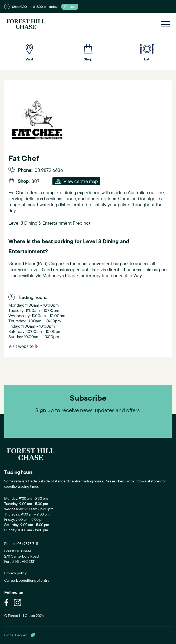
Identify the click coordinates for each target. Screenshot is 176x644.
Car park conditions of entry (27, 580)
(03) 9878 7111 (27, 544)
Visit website (21, 346)
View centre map (76, 181)
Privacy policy (15, 573)
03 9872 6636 (49, 170)
